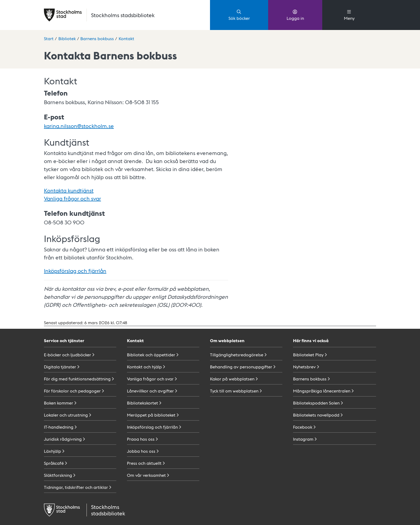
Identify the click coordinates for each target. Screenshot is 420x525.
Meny (349, 15)
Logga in (295, 15)
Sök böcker (239, 15)
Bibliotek (67, 38)
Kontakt (126, 38)
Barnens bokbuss (97, 38)
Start (49, 38)
